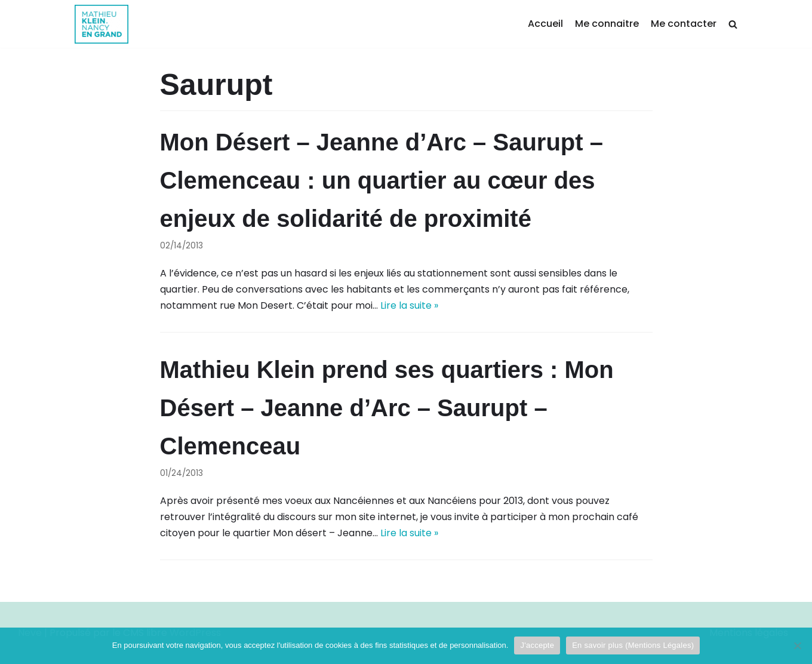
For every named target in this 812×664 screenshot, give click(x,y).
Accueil (545, 24)
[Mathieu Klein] (101, 24)
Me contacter (684, 24)
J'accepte (537, 645)
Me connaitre (607, 24)
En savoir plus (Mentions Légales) (633, 645)
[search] (733, 24)
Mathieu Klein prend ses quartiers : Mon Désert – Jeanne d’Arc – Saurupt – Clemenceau (387, 408)
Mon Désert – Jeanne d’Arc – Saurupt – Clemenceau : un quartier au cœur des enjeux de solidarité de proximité (382, 180)
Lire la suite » (409, 305)
